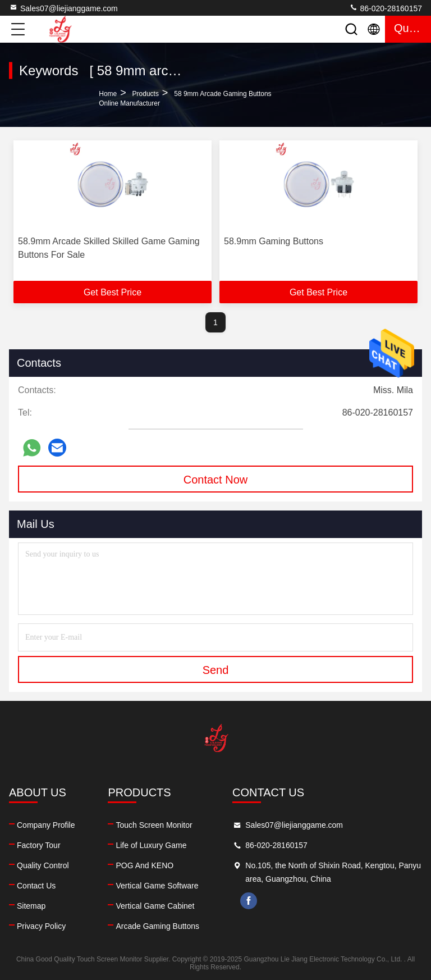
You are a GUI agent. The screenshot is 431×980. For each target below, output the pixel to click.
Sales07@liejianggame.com (63, 8)
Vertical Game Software (157, 886)
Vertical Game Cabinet (155, 906)
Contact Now (216, 480)
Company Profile (46, 825)
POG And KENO (145, 865)
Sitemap (31, 906)
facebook (249, 901)
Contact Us (36, 886)
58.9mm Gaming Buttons (274, 241)
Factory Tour (39, 845)
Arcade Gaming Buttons (157, 926)
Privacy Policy (41, 926)
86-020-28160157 (386, 8)
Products (146, 94)
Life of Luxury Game (151, 845)
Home (108, 94)
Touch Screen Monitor (154, 825)
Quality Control (43, 865)
